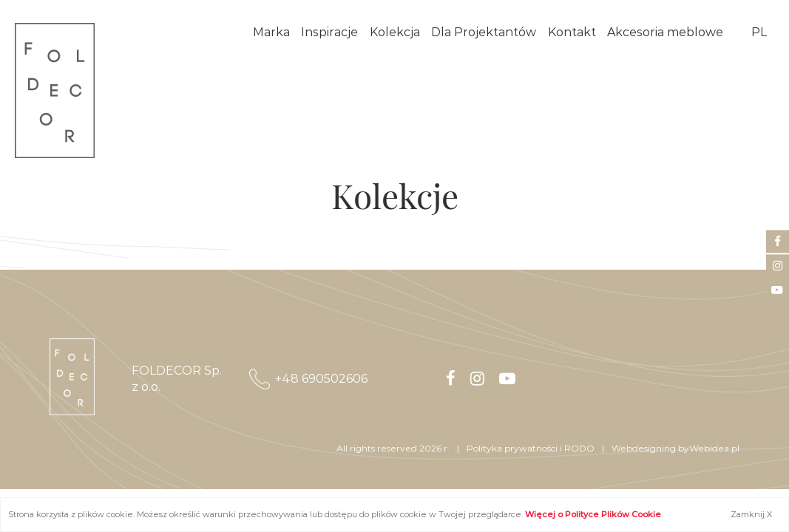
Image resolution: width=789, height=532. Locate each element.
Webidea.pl (714, 448)
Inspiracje (329, 32)
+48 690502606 (321, 379)
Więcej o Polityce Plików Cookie (593, 514)
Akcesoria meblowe (665, 32)
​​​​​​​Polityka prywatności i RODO (531, 448)
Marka (271, 32)
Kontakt (572, 32)
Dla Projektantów (484, 32)
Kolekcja (395, 32)
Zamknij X (751, 514)
